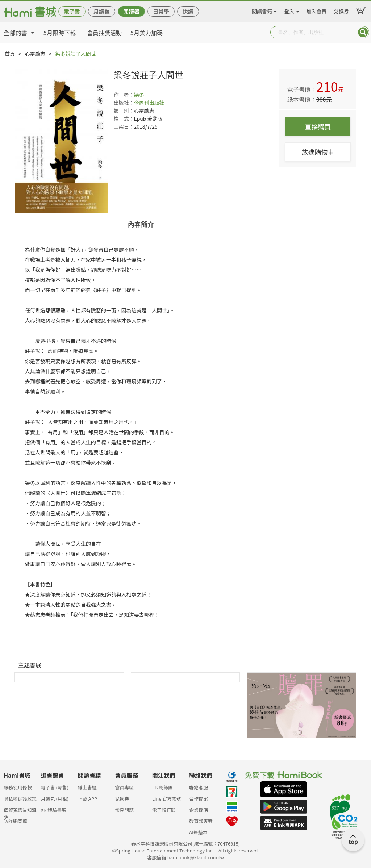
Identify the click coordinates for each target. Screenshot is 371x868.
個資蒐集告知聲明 (20, 812)
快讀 (188, 11)
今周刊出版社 (149, 103)
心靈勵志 (35, 54)
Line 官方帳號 (167, 799)
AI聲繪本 (198, 832)
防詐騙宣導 (15, 821)
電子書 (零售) (55, 787)
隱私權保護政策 (20, 799)
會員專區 (124, 787)
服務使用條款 (18, 787)
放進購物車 (318, 152)
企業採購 (199, 810)
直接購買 (318, 126)
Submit (363, 32)
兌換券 (341, 10)
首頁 (10, 54)
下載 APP (87, 799)
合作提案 (199, 799)
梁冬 (139, 95)
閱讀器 (131, 11)
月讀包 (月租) (55, 799)
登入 (289, 10)
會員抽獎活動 (104, 33)
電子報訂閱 (164, 810)
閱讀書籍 (262, 10)
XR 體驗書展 (53, 810)
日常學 (161, 11)
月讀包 (102, 11)
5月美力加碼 (147, 33)
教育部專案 (201, 821)
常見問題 (124, 810)
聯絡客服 (199, 787)
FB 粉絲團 (163, 787)
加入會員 (317, 10)
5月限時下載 (60, 33)
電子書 (72, 11)
